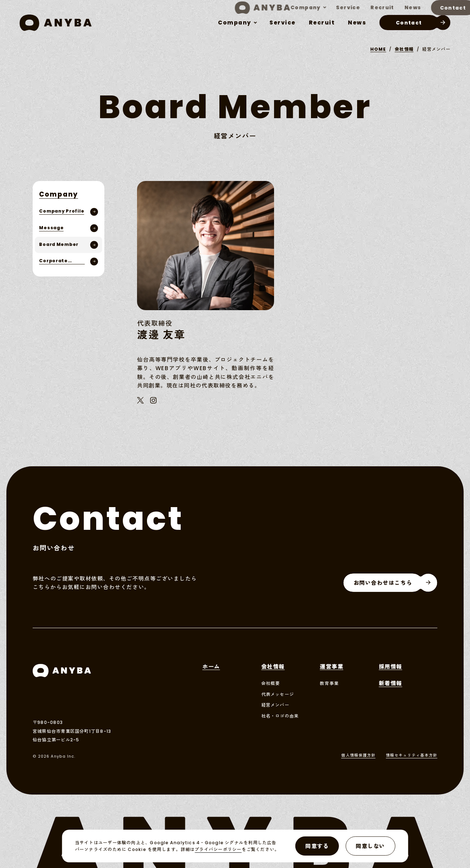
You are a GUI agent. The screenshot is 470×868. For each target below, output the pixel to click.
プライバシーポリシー (218, 849)
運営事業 (332, 667)
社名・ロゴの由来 (280, 716)
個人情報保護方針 (358, 756)
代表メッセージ (278, 694)
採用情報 (390, 667)
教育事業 (329, 683)
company (235, 23)
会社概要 (271, 683)
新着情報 (390, 684)
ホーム (211, 667)
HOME (378, 49)
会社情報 (404, 49)
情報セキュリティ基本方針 (412, 756)
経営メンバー (275, 705)
